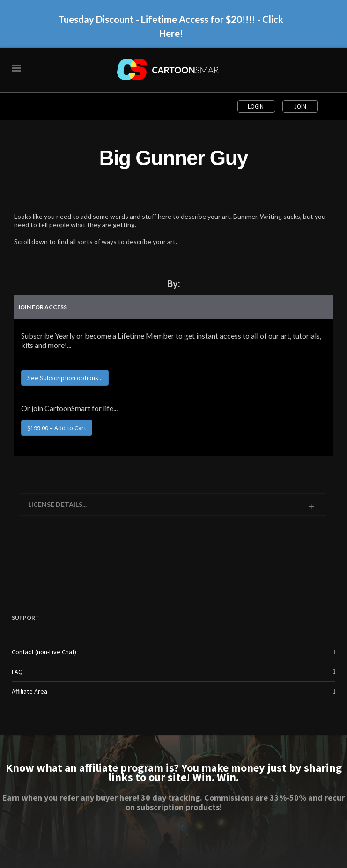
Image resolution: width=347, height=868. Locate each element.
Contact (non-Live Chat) (44, 652)
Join (300, 106)
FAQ (17, 672)
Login (256, 106)
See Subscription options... (65, 378)
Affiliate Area (30, 691)
